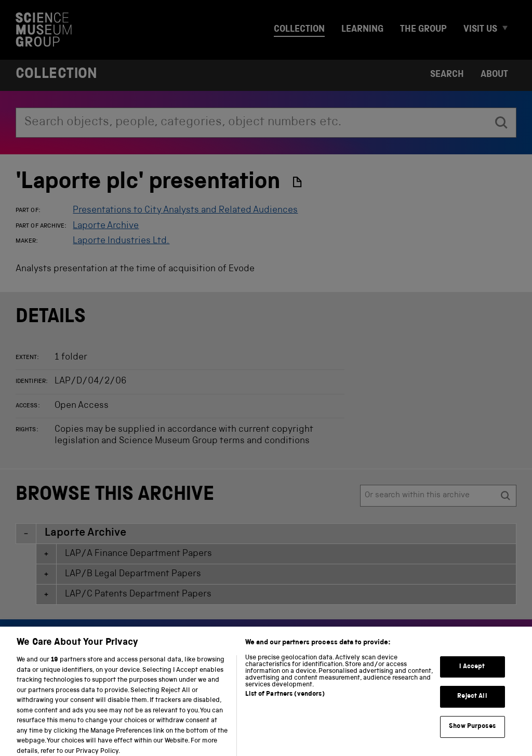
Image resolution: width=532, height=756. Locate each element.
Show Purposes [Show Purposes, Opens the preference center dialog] (472, 733)
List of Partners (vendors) (285, 701)
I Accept (472, 673)
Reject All (472, 703)
